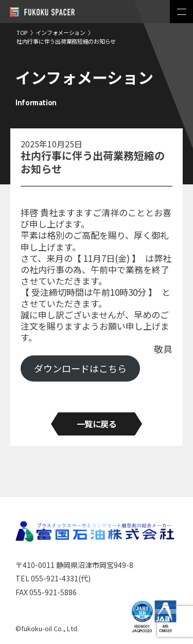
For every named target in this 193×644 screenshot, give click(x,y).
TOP (22, 32)
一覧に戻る (97, 424)
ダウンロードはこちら (80, 368)
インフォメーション (60, 32)
